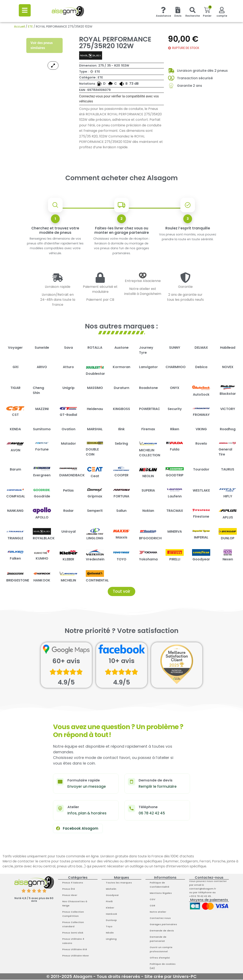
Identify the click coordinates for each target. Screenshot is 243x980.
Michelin (111, 889)
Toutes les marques (119, 883)
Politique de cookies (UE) (163, 966)
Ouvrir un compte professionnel (161, 950)
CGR (152, 906)
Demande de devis (162, 931)
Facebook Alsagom (77, 829)
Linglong (111, 939)
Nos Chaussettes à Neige (75, 904)
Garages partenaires (163, 925)
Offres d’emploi (160, 958)
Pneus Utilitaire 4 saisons (73, 941)
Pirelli (109, 902)
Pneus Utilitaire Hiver (76, 956)
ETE (30, 27)
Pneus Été (69, 889)
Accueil (19, 27)
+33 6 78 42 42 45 (200, 897)
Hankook (111, 914)
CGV (153, 900)
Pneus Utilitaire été (75, 950)
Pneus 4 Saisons (73, 883)
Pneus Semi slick (73, 933)
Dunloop (111, 921)
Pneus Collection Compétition (73, 914)
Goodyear (112, 896)
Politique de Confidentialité (159, 885)
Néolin (110, 933)
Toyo (109, 927)
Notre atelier (158, 912)
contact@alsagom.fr (203, 889)
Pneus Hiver (70, 896)
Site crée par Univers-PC (171, 977)
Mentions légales (161, 893)
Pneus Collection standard (73, 925)
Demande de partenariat (158, 939)
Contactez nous (160, 918)
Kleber (110, 908)
